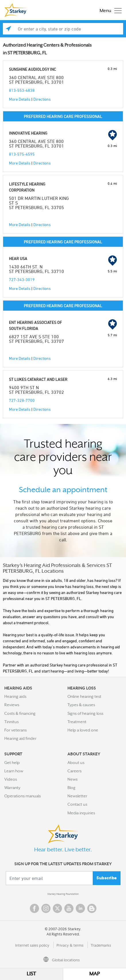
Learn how (14, 771)
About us (76, 763)
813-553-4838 (22, 90)
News (72, 779)
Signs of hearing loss (85, 713)
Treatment (77, 722)
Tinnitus (11, 722)
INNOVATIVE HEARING (28, 133)
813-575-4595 (22, 154)
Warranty (12, 788)
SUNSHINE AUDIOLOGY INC (32, 69)
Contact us (77, 804)
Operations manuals (23, 796)
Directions (42, 99)
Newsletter (77, 796)
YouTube (69, 908)
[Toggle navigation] (109, 10)
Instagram (46, 908)
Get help (12, 763)
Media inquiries (81, 813)
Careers (74, 771)
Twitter (57, 908)
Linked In (80, 908)
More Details (20, 99)
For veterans (15, 730)
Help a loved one (83, 730)
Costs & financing (20, 713)
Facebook (34, 908)
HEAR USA (18, 258)
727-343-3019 (22, 279)
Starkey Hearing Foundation (63, 894)
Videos (11, 779)
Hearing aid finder (20, 738)
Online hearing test (84, 696)
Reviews (12, 705)
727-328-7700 (22, 400)
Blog (71, 788)
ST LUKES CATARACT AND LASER (38, 379)
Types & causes (81, 705)
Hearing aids (15, 696)
